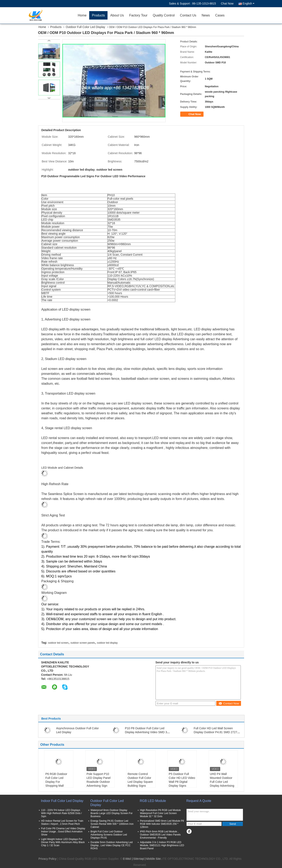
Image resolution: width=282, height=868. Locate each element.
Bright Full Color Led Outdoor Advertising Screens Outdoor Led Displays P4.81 (109, 835)
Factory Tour (138, 15)
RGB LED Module (153, 801)
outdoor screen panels (83, 643)
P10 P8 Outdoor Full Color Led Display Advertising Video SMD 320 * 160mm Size (147, 732)
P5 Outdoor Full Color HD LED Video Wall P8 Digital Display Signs (182, 780)
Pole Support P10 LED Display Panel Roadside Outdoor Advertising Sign (99, 780)
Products (98, 15)
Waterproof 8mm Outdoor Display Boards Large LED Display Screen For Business (112, 813)
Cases (220, 15)
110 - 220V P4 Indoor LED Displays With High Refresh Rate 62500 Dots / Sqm (61, 813)
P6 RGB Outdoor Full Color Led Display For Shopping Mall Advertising (56, 782)
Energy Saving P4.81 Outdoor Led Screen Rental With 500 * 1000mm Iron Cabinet (112, 824)
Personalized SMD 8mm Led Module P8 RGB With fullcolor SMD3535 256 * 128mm (162, 824)
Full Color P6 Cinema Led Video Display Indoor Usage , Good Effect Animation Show (63, 832)
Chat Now (227, 3)
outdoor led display (107, 643)
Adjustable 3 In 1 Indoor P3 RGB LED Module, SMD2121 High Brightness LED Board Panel (162, 845)
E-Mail (127, 859)
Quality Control (164, 15)
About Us (117, 15)
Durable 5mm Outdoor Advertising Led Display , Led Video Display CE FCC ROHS (112, 845)
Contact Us (188, 15)
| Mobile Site (153, 859)
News (206, 15)
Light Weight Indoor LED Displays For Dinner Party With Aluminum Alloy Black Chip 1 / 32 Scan (63, 842)
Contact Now (229, 703)
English (249, 3)
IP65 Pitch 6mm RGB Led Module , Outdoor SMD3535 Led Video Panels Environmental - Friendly (160, 835)
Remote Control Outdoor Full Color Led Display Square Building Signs (140, 780)
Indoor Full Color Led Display (62, 801)
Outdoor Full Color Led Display (85, 27)
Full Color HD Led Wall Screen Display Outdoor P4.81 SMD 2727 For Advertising (215, 732)
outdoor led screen (58, 643)
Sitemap (139, 859)
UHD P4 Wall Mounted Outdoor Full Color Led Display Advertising (222, 780)
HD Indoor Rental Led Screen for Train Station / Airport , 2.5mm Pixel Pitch (62, 822)
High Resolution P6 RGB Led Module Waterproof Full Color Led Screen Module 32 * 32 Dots (160, 813)
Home (82, 15)
